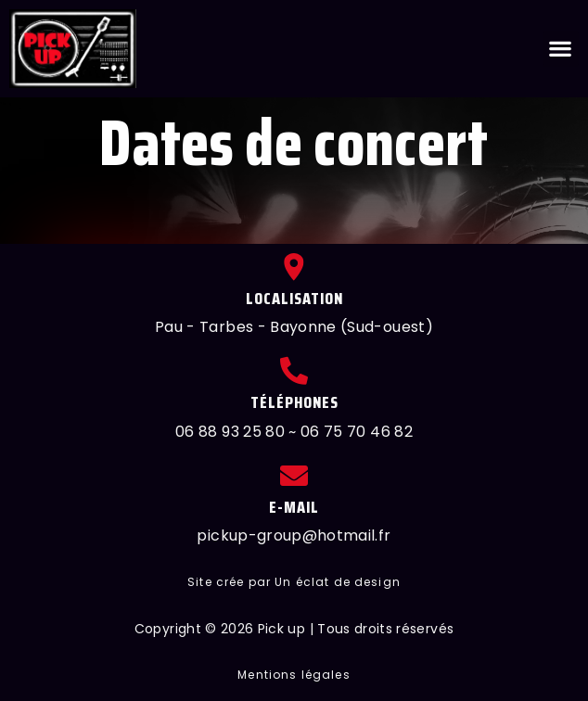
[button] (561, 49)
